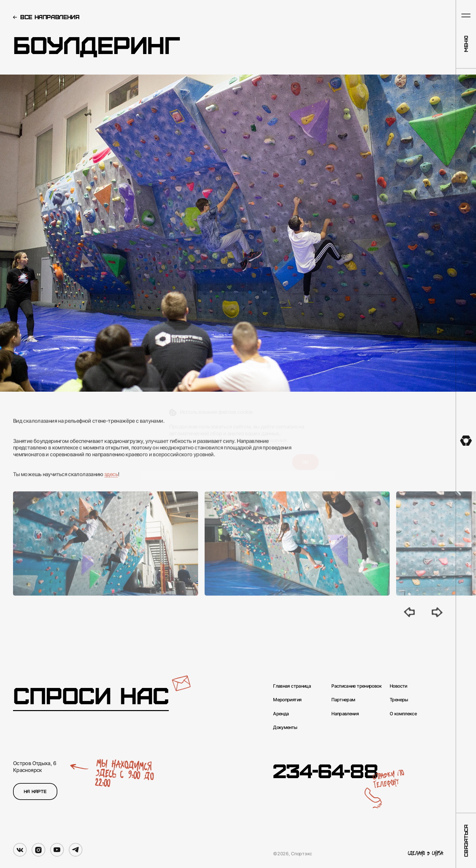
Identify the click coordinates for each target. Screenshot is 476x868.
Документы (285, 727)
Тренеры (399, 700)
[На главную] (466, 441)
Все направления (50, 17)
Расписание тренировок (356, 686)
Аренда (281, 714)
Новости (398, 686)
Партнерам (343, 700)
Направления (345, 714)
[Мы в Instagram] (38, 850)
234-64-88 (325, 770)
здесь (111, 483)
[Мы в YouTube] (57, 850)
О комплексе (403, 714)
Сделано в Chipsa (426, 854)
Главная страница (292, 686)
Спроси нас (91, 695)
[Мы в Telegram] (76, 850)
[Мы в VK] (20, 850)
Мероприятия (287, 700)
